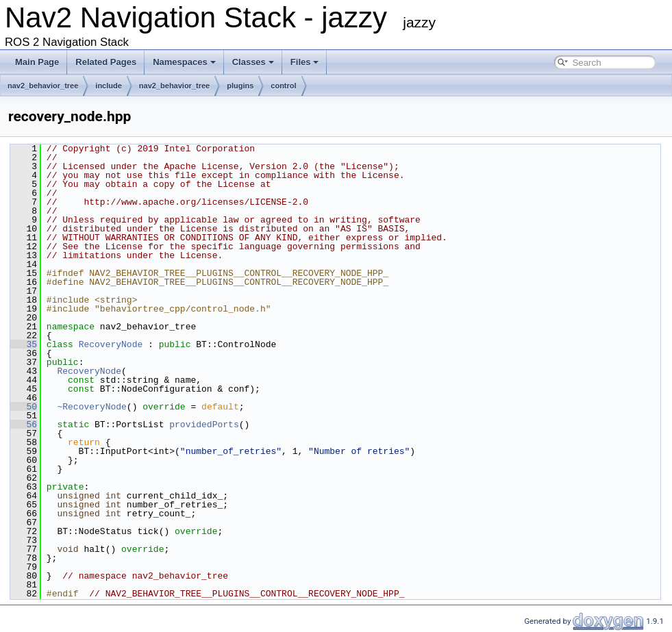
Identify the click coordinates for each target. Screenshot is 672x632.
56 (24, 425)
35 (24, 344)
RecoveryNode (111, 344)
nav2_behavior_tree (43, 86)
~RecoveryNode (91, 407)
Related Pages (106, 62)
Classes (253, 62)
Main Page (37, 62)
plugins (240, 86)
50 (24, 407)
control (283, 86)
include (109, 86)
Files (305, 62)
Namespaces (184, 62)
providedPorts (204, 425)
